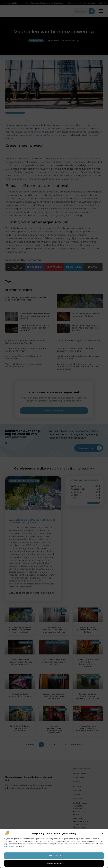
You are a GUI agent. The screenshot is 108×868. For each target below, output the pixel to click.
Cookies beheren (54, 863)
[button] (102, 833)
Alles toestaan (54, 856)
